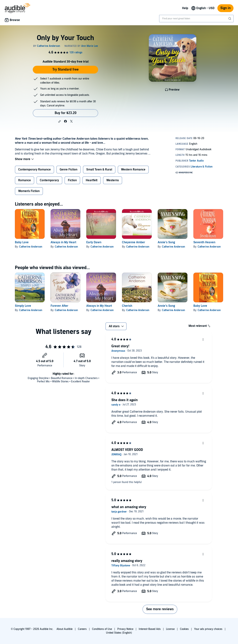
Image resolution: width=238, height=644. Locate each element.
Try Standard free (66, 70)
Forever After (59, 306)
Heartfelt (92, 180)
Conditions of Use (102, 629)
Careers (82, 629)
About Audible (65, 629)
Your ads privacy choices (208, 629)
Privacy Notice (125, 629)
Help (185, 8)
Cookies (184, 629)
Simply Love (23, 306)
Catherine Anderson (31, 247)
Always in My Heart (63, 242)
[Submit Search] (230, 19)
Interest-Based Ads (150, 629)
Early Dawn (94, 242)
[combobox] (196, 19)
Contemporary (49, 180)
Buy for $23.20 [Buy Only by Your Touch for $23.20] (66, 113)
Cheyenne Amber (134, 242)
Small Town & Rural (99, 170)
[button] (59, 121)
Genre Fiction (69, 170)
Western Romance (133, 170)
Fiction (72, 180)
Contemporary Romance (34, 170)
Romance (25, 180)
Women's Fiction (29, 191)
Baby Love (22, 242)
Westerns (113, 180)
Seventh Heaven (204, 242)
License (170, 629)
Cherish (127, 306)
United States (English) (119, 633)
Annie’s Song (166, 242)
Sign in (225, 8)
